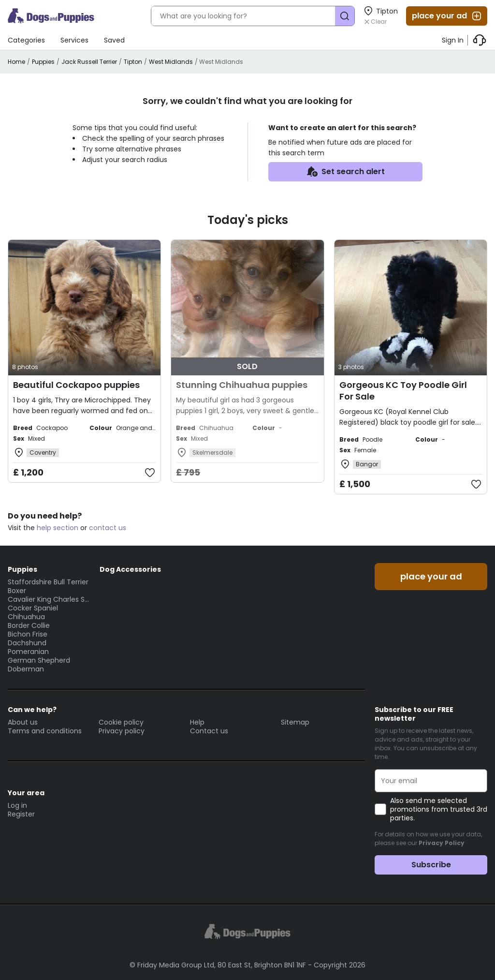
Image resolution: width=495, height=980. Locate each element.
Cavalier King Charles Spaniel (49, 599)
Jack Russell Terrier (89, 62)
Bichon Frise (28, 634)
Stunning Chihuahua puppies (242, 385)
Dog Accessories (130, 569)
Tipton (133, 62)
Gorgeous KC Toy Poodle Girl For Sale (403, 391)
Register (21, 814)
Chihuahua (26, 617)
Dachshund (27, 643)
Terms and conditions (45, 731)
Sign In (453, 40)
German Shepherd (39, 660)
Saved (114, 40)
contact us (108, 528)
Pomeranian (28, 652)
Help (197, 722)
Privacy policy (122, 731)
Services (74, 40)
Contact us (209, 731)
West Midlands (171, 62)
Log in (17, 805)
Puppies (43, 62)
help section (58, 528)
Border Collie (29, 625)
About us (23, 722)
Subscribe (431, 865)
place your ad (447, 16)
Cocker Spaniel (33, 608)
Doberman (26, 669)
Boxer (17, 591)
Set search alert (345, 172)
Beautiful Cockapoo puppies (76, 385)
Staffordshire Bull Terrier (48, 582)
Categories (26, 40)
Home (16, 62)
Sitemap (295, 722)
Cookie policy (121, 722)
